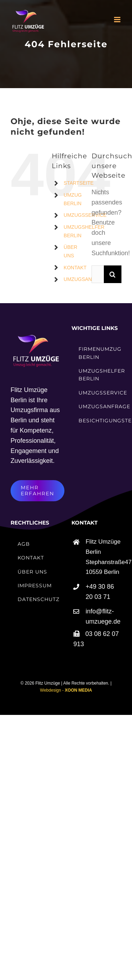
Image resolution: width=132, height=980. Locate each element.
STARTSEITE (79, 183)
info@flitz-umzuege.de (103, 616)
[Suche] (113, 274)
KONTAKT (75, 268)
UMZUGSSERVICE (85, 215)
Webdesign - (66, 690)
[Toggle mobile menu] (118, 20)
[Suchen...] (98, 274)
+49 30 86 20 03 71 (100, 592)
